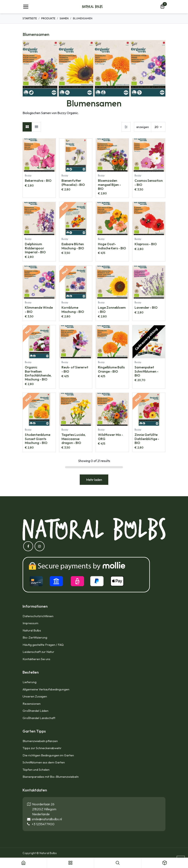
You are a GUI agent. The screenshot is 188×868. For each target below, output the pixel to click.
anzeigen (143, 127)
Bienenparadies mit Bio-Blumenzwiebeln (51, 777)
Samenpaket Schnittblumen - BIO (146, 371)
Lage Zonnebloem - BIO (112, 309)
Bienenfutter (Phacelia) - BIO (73, 182)
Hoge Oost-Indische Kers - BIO (112, 246)
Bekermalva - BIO (38, 180)
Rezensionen (32, 704)
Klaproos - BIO (146, 244)
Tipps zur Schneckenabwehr (42, 748)
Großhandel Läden (36, 711)
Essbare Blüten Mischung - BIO (73, 246)
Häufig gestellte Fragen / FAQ (43, 645)
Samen (64, 18)
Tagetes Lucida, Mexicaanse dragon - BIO (74, 439)
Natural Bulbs (32, 630)
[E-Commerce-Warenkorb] (162, 7)
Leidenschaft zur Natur (38, 652)
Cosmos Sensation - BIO (149, 182)
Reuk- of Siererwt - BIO (75, 369)
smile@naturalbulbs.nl (46, 819)
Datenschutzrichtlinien (38, 616)
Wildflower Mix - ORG (110, 437)
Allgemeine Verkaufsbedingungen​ (46, 689)
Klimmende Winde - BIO (39, 309)
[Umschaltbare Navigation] (26, 7)
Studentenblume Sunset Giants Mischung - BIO (38, 439)
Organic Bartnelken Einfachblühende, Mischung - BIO (38, 373)
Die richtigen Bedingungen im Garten (48, 755)
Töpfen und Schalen (36, 770)
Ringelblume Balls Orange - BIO (111, 369)
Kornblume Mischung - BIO (73, 309)
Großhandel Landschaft (39, 718)
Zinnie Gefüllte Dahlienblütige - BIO (147, 439)
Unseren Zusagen (35, 696)
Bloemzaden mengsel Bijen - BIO (109, 184)
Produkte (48, 18)
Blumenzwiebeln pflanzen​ (40, 741)
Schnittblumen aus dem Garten (44, 762)
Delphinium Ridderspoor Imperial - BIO (35, 248)
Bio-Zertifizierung (35, 637)
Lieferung (30, 682)
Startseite (30, 18)
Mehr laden (94, 480)
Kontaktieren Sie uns (37, 659)
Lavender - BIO (146, 307)
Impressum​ (30, 623)
